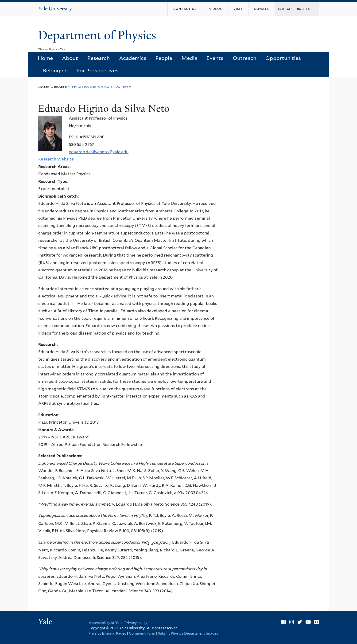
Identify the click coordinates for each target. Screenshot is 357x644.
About (70, 58)
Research (99, 58)
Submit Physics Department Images (188, 633)
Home (45, 58)
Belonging (55, 70)
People (164, 58)
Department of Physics (99, 35)
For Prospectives (98, 70)
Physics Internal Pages (107, 633)
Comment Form (142, 633)
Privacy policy (136, 623)
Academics (133, 58)
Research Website (56, 159)
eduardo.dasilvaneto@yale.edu (99, 152)
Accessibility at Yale (105, 623)
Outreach (244, 58)
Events (215, 58)
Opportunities (283, 58)
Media (189, 58)
